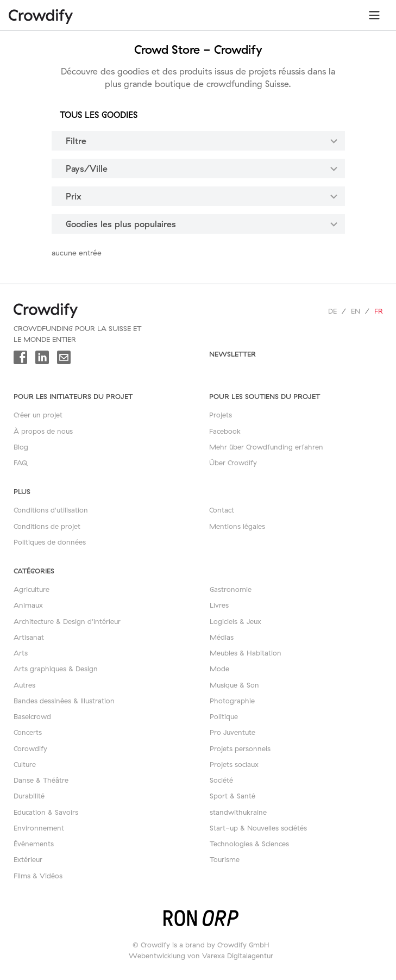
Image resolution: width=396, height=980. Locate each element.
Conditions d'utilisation (51, 510)
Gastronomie (231, 589)
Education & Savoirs (46, 812)
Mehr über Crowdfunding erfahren (266, 447)
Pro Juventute (232, 732)
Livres (219, 605)
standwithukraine (238, 812)
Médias (222, 637)
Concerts (28, 732)
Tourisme (225, 859)
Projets (221, 415)
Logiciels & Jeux (235, 621)
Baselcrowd (32, 716)
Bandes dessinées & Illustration (64, 701)
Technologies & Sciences (249, 844)
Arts (21, 653)
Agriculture (32, 589)
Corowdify (30, 748)
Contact (222, 510)
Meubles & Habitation (246, 653)
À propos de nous (43, 431)
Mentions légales (237, 526)
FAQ (21, 463)
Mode (219, 669)
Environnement (39, 828)
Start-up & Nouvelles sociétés (258, 828)
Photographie (232, 701)
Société (221, 780)
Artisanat (29, 637)
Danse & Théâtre (41, 780)
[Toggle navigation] (374, 15)
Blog (21, 447)
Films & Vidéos (38, 876)
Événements (34, 844)
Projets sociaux (234, 764)
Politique (224, 716)
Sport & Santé (232, 796)
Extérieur (28, 859)
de (332, 311)
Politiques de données (50, 542)
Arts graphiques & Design (56, 669)
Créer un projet (38, 415)
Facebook (225, 431)
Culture (25, 764)
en (356, 311)
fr (379, 311)
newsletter (232, 354)
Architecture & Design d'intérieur (67, 621)
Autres (24, 685)
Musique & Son (234, 685)
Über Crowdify (233, 463)
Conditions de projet (47, 526)
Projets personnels (240, 748)
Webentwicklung (157, 956)
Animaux (28, 605)
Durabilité (29, 796)
